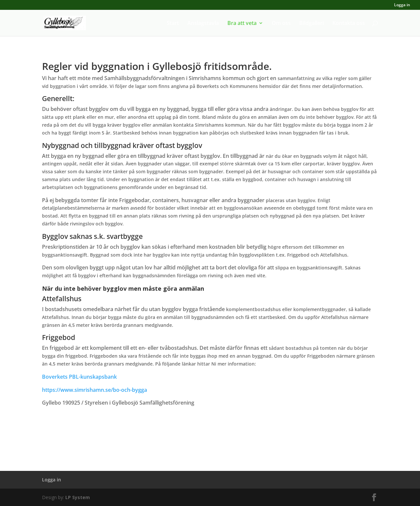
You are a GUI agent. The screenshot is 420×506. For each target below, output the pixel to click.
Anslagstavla (203, 24)
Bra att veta (242, 24)
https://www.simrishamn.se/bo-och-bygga (94, 390)
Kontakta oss (349, 24)
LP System (78, 497)
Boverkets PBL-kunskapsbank (79, 377)
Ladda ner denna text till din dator (210, 437)
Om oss (281, 24)
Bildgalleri (312, 24)
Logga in (402, 5)
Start (173, 24)
